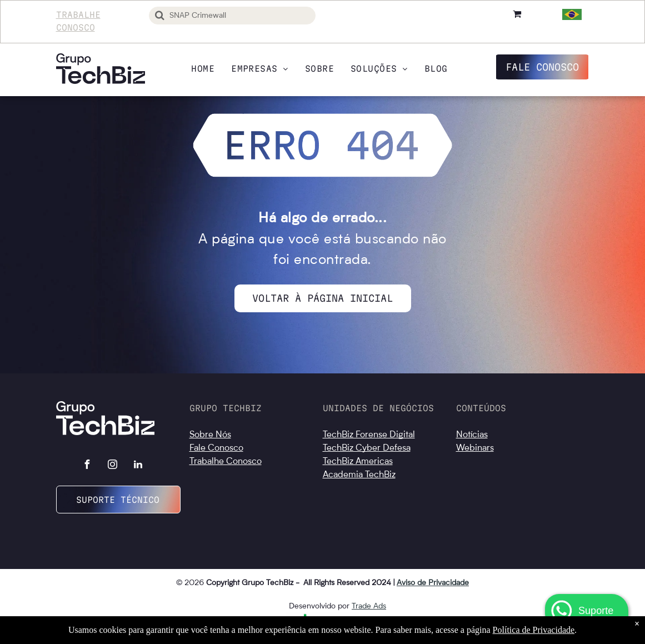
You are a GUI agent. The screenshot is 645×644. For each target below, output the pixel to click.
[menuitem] (203, 69)
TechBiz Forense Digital (369, 435)
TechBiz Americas (358, 462)
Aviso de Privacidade (433, 583)
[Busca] (232, 16)
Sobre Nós (210, 435)
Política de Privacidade (534, 630)
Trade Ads (369, 606)
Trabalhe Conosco (226, 462)
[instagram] (112, 466)
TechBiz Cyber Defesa (367, 448)
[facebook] (87, 466)
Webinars (475, 448)
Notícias (472, 435)
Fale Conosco (216, 448)
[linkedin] (138, 466)
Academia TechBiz (359, 475)
